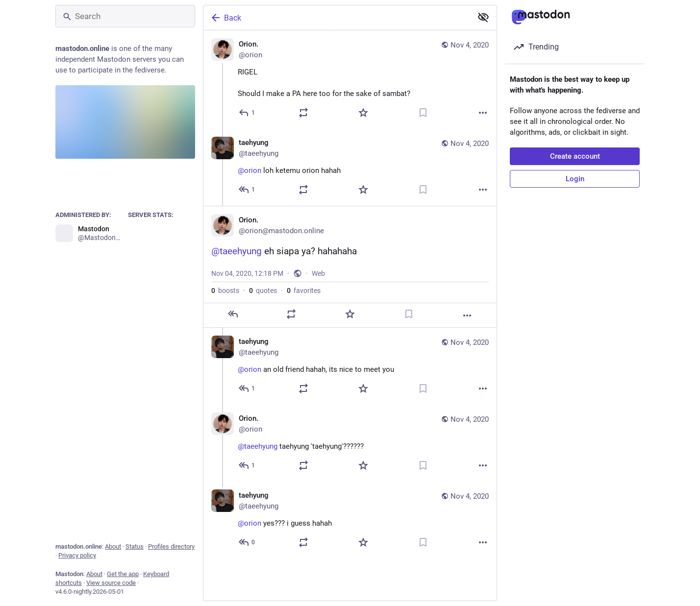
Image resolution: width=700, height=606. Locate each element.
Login (575, 179)
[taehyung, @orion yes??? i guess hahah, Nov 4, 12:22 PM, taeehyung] (350, 520)
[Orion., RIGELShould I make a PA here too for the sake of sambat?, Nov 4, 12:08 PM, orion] (350, 80)
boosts (225, 291)
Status (135, 546)
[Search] (125, 16)
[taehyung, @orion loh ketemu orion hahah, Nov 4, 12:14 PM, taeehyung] (350, 167)
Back (225, 18)
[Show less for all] (483, 17)
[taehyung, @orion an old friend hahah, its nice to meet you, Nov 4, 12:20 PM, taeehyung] (350, 366)
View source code (111, 583)
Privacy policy (77, 555)
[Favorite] (363, 113)
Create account (575, 156)
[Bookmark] (423, 113)
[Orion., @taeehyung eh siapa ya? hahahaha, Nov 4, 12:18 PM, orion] (350, 267)
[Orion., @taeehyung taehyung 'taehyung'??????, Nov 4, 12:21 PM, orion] (350, 443)
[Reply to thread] (247, 190)
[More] (483, 113)
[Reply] (247, 113)
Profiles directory (171, 546)
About (113, 546)
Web (318, 273)
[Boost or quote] (303, 113)
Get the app (123, 574)
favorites (304, 291)
